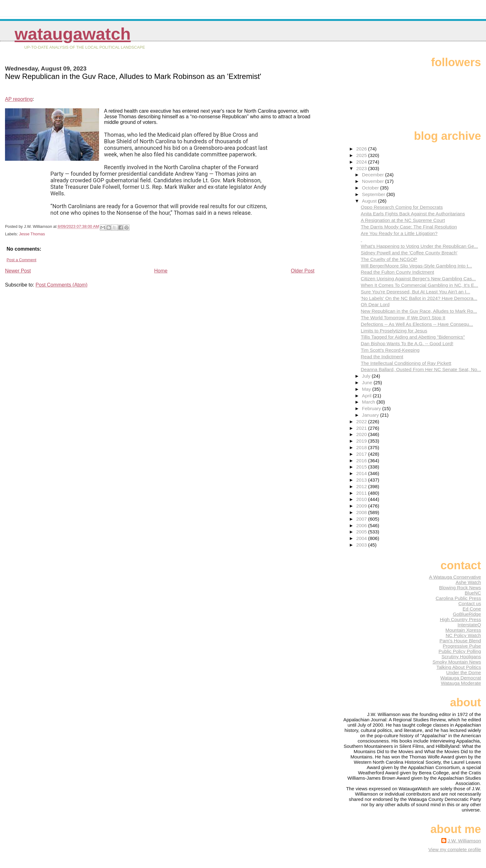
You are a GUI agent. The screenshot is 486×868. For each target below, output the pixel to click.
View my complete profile (455, 849)
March (369, 402)
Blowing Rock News (460, 588)
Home (161, 271)
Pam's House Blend (460, 641)
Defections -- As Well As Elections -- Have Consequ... (417, 324)
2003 (362, 545)
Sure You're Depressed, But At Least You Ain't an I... (415, 292)
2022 (362, 422)
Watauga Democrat (461, 678)
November (374, 181)
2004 (362, 538)
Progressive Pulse (462, 646)
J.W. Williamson (464, 841)
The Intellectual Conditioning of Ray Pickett (406, 363)
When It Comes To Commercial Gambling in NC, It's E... (419, 285)
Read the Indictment (382, 357)
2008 (362, 512)
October (371, 188)
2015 (362, 467)
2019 (362, 441)
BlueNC (473, 593)
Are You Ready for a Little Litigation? (399, 233)
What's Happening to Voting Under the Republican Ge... (419, 246)
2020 (362, 434)
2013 (362, 480)
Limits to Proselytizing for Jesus (394, 331)
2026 (362, 149)
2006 (362, 525)
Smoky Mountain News (457, 662)
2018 (362, 447)
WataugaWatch (73, 34)
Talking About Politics (459, 667)
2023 (362, 168)
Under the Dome (464, 672)
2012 (362, 486)
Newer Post (18, 271)
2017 (362, 454)
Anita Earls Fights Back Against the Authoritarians (413, 214)
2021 (362, 428)
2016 (362, 461)
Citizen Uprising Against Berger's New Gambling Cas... (418, 279)
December (374, 175)
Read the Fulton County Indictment (397, 272)
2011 (362, 493)
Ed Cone (472, 609)
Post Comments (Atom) (62, 285)
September (374, 194)
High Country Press (460, 619)
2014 (362, 473)
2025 (362, 155)
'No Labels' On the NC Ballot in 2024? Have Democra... (419, 298)
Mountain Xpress (463, 630)
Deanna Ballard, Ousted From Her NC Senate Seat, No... (421, 369)
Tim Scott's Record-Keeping (390, 350)
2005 (362, 532)
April (367, 396)
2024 (362, 162)
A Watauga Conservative (455, 577)
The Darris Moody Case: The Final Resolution (409, 227)
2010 (362, 499)
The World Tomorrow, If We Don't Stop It (403, 318)
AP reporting (19, 99)
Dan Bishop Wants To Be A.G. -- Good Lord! (407, 343)
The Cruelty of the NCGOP (389, 259)
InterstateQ (469, 625)
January (371, 415)
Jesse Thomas (32, 234)
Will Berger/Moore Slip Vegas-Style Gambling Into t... (416, 266)
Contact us (470, 603)
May (367, 389)
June (368, 383)
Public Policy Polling (460, 651)
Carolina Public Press (458, 598)
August (370, 201)
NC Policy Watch (463, 635)
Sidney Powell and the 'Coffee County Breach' (409, 253)
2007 (362, 519)
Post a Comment (21, 260)
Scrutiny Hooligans (461, 657)
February (372, 408)
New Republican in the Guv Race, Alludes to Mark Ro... (419, 311)
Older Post (303, 271)
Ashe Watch (468, 582)
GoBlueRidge (467, 614)
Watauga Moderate (461, 683)
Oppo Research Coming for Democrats (402, 207)
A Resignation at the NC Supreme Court (403, 220)
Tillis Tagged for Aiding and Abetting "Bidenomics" (413, 337)
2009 (362, 506)
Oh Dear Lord (375, 304)
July (367, 376)
